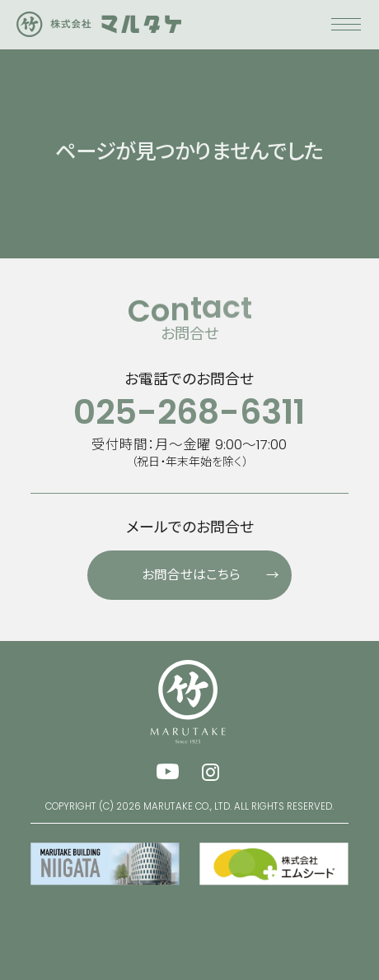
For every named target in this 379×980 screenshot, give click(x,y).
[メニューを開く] (346, 33)
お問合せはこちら (217, 569)
